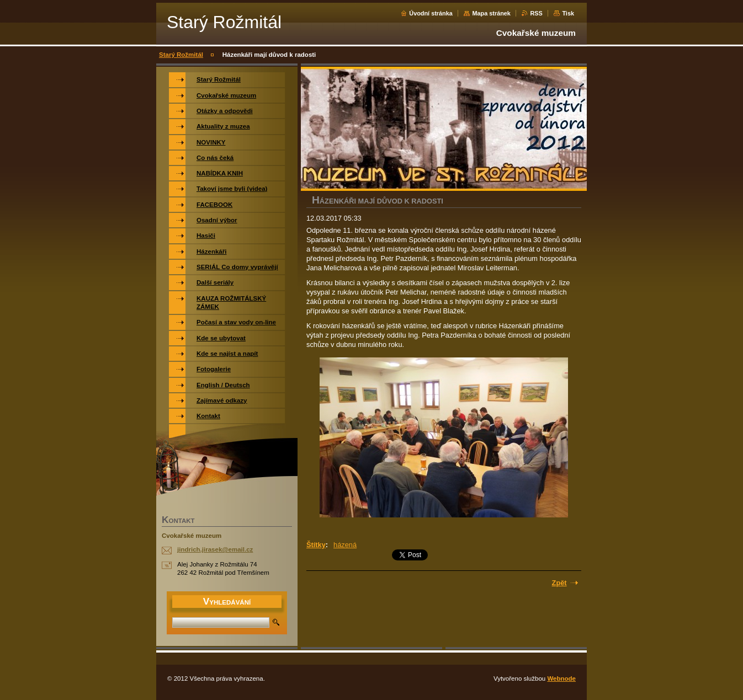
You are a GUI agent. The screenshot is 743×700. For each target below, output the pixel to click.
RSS (536, 13)
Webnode (561, 678)
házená (345, 545)
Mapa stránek (491, 13)
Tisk (568, 13)
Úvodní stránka (431, 13)
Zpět (559, 583)
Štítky (316, 545)
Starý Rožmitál (181, 55)
